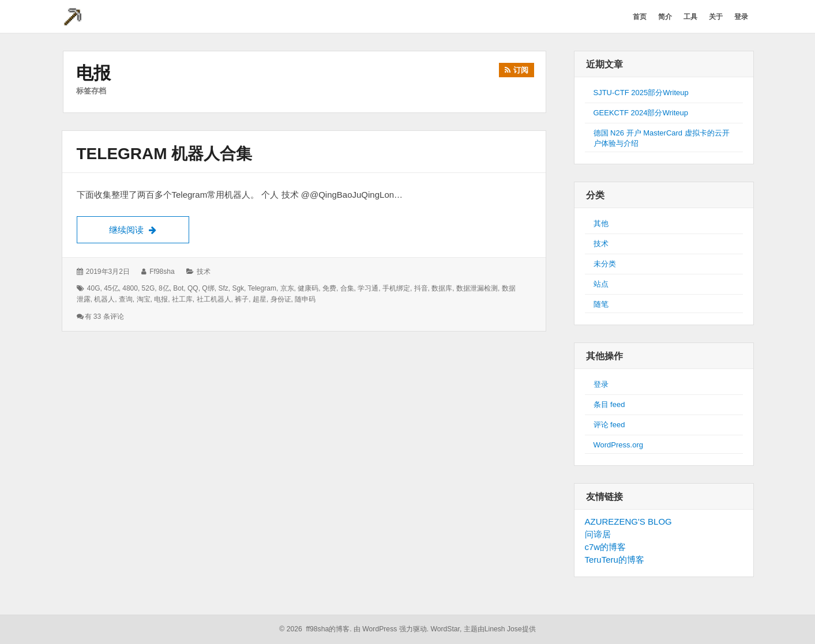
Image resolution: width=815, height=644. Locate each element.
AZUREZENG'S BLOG (628, 521)
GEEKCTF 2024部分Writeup (641, 113)
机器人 (104, 299)
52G (149, 288)
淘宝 (144, 299)
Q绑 (208, 288)
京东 (287, 288)
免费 (329, 288)
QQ (193, 288)
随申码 (305, 299)
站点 (601, 284)
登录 (601, 384)
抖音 (421, 288)
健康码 (308, 288)
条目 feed (609, 404)
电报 (161, 299)
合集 (347, 288)
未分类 (605, 264)
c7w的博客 (606, 547)
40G (94, 288)
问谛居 (598, 534)
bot (178, 288)
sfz (223, 288)
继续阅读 (149, 228)
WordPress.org (618, 445)
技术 (204, 272)
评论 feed (609, 425)
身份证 (281, 299)
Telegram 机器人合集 (165, 154)
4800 (130, 288)
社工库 (182, 299)
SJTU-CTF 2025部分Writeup (641, 93)
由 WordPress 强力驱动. (391, 629)
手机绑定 (396, 288)
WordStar (445, 629)
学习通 (368, 288)
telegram (262, 288)
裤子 (242, 299)
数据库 (442, 288)
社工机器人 (214, 299)
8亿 (164, 288)
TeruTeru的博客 (615, 560)
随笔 (601, 304)
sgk (238, 288)
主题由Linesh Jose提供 (500, 629)
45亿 (111, 288)
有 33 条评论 (104, 317)
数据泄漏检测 (477, 288)
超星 (260, 299)
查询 (126, 299)
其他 (601, 223)
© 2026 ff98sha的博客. (315, 629)
